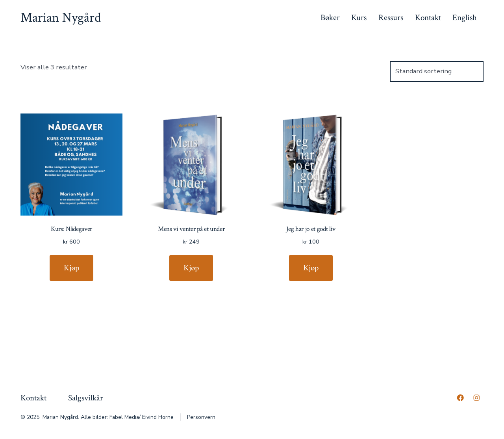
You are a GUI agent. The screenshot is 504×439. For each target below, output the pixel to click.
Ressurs (391, 18)
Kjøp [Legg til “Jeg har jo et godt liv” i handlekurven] (311, 268)
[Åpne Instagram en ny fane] (476, 398)
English (465, 18)
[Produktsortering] (437, 72)
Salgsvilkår (86, 398)
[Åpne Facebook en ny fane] (460, 398)
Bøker (330, 18)
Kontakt (428, 18)
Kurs (359, 18)
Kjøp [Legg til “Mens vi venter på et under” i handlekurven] (191, 268)
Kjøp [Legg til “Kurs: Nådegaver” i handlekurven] (71, 268)
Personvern (201, 417)
